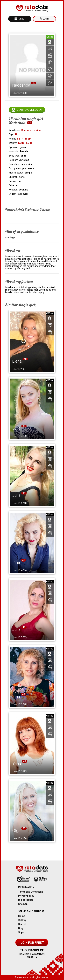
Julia (16, 428)
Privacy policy (26, 896)
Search (22, 924)
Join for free (31, 943)
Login (45, 19)
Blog (21, 928)
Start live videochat (30, 110)
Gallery (22, 920)
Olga (16, 831)
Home (22, 916)
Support (23, 932)
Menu (21, 19)
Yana (17, 764)
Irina (16, 562)
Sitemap (23, 904)
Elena (17, 361)
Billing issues (26, 900)
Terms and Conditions (31, 892)
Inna (16, 697)
